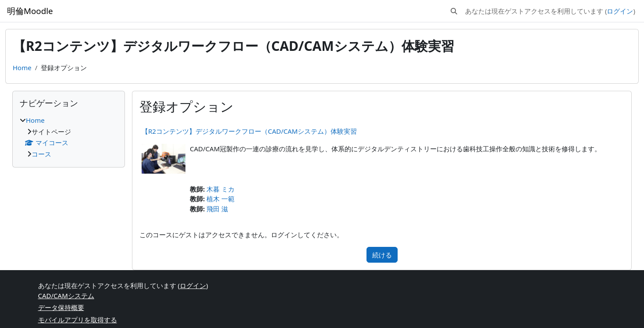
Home (22, 68)
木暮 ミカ (221, 189)
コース (41, 154)
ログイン (620, 11)
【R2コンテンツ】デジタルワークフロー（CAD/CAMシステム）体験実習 (249, 131)
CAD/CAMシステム (66, 296)
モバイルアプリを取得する (78, 320)
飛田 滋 (217, 209)
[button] (454, 11)
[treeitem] (69, 137)
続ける (382, 255)
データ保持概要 (61, 307)
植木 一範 (221, 199)
